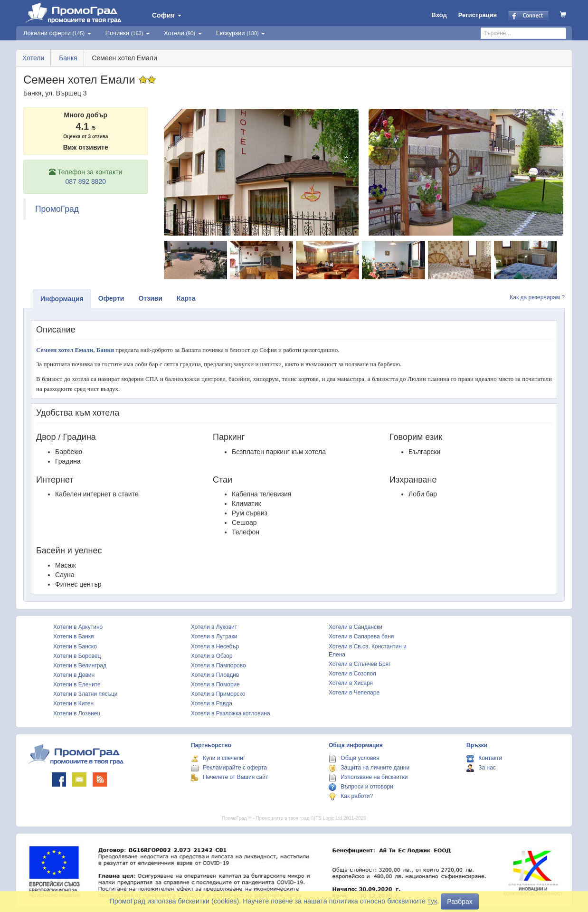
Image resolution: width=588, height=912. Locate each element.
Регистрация (478, 15)
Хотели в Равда (212, 703)
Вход (439, 15)
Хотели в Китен (73, 703)
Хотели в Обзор (212, 656)
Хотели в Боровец (77, 656)
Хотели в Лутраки (214, 636)
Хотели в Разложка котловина (231, 713)
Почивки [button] (128, 33)
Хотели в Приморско (218, 694)
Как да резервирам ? (537, 297)
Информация (62, 299)
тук (432, 901)
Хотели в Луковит (214, 627)
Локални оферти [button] (57, 33)
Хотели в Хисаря (351, 683)
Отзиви (150, 298)
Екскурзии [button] (241, 33)
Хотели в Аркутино (78, 627)
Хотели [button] (183, 33)
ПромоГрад (57, 209)
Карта (186, 298)
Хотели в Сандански (356, 627)
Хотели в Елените (77, 684)
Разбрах (460, 902)
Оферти (111, 298)
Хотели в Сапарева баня (361, 636)
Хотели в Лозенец (77, 713)
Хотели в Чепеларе (354, 693)
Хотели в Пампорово (218, 665)
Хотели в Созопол (352, 674)
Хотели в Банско (75, 646)
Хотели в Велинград (80, 665)
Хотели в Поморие (215, 684)
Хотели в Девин (74, 675)
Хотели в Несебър (215, 646)
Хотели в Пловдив (215, 675)
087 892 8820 (85, 181)
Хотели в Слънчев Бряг (360, 664)
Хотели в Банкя (74, 636)
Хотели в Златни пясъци (85, 694)
